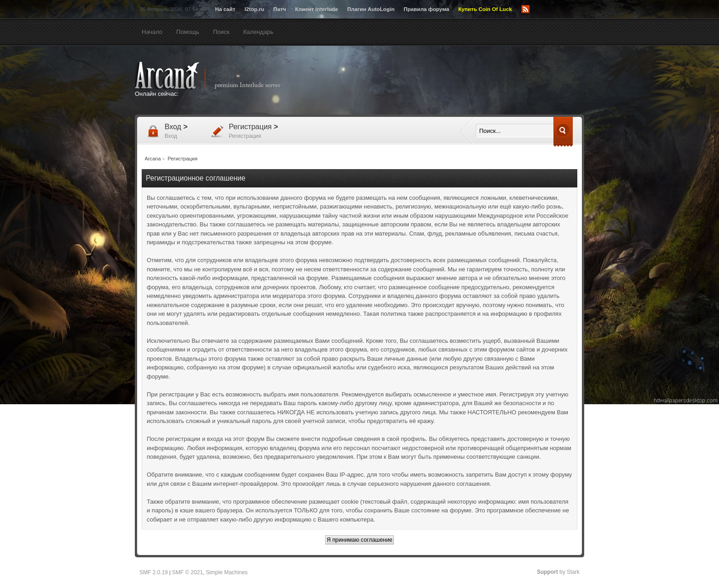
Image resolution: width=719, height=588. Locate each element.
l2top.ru (254, 9)
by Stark (558, 572)
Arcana (217, 76)
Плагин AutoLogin (371, 9)
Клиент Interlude (317, 9)
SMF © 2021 (188, 572)
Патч (279, 9)
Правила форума (426, 9)
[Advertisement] (449, 81)
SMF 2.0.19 (154, 572)
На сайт (225, 9)
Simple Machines (227, 572)
